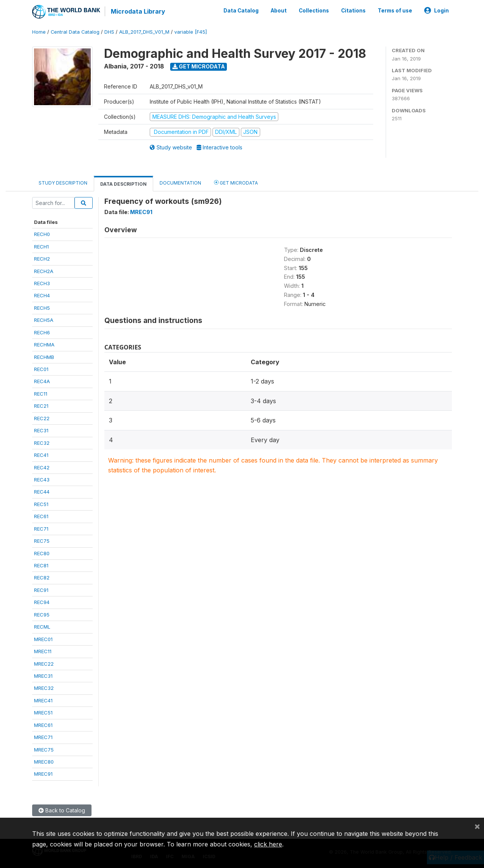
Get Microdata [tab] (236, 182)
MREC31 (43, 676)
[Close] (477, 826)
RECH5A (44, 320)
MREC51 (43, 713)
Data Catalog (241, 11)
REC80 (42, 553)
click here (268, 844)
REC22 (42, 418)
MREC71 (43, 737)
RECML (42, 627)
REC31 (41, 430)
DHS (109, 32)
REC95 (42, 615)
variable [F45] (191, 32)
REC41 (41, 455)
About (279, 11)
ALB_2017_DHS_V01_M (144, 32)
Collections (314, 11)
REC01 (41, 369)
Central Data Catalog (75, 32)
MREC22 (44, 664)
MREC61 (43, 725)
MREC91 (43, 774)
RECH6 (42, 332)
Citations (353, 11)
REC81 (41, 565)
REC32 (42, 443)
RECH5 (42, 308)
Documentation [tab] (180, 183)
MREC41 (43, 700)
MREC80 (44, 762)
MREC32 (44, 688)
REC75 (42, 541)
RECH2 (42, 259)
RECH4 (42, 295)
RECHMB (44, 357)
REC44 (42, 492)
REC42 (42, 467)
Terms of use (395, 11)
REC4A (42, 381)
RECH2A (44, 271)
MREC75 (44, 750)
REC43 (42, 480)
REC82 (42, 578)
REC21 (41, 406)
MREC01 (43, 639)
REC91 (41, 590)
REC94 (42, 602)
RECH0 (42, 234)
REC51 (41, 504)
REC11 (41, 394)
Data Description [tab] (123, 184)
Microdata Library (138, 11)
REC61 (41, 516)
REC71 (41, 529)
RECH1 (41, 247)
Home (39, 32)
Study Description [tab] (63, 183)
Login (437, 11)
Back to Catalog (62, 810)
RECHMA (44, 345)
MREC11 (43, 651)
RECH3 (42, 283)
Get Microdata (199, 66)
